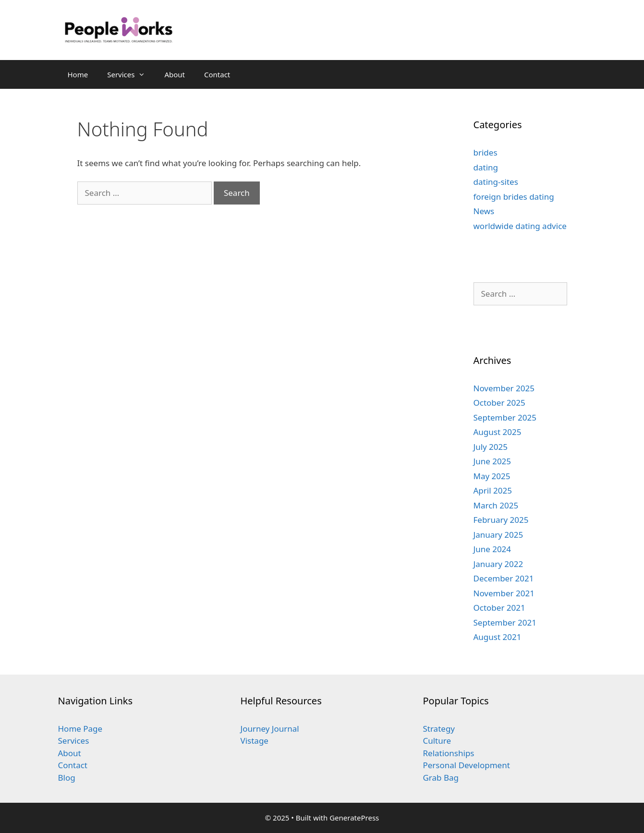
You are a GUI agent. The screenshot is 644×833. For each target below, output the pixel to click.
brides (486, 152)
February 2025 (501, 520)
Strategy (439, 729)
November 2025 (504, 388)
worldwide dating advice (520, 226)
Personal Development (466, 765)
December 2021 (504, 578)
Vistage (254, 741)
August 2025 (498, 432)
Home (78, 74)
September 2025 (505, 417)
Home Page (80, 729)
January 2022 (498, 564)
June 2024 (492, 549)
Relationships (448, 753)
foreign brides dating (514, 197)
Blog (67, 778)
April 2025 (493, 490)
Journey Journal (269, 729)
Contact (217, 74)
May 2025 (492, 476)
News (484, 211)
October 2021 (499, 608)
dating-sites (496, 182)
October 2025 (499, 403)
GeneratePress (354, 818)
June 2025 (492, 461)
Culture (437, 741)
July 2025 (491, 447)
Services (131, 74)
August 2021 (498, 637)
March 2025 (496, 505)
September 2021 (505, 622)
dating (486, 167)
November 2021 (504, 593)
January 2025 (498, 535)
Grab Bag (441, 778)
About (175, 74)
